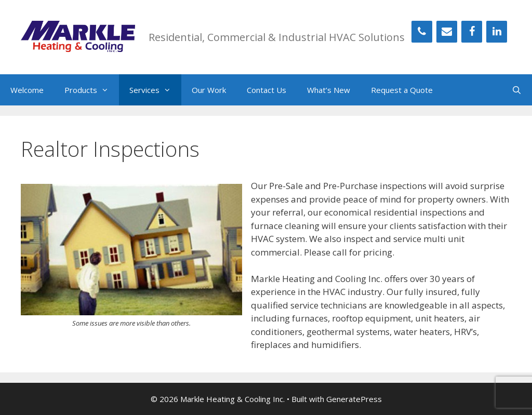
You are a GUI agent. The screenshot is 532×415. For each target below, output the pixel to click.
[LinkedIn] (497, 32)
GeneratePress (354, 399)
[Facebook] (472, 32)
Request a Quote (402, 90)
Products (92, 90)
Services (155, 90)
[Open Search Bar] (517, 90)
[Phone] (422, 32)
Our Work (209, 90)
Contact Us (267, 90)
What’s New (329, 90)
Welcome (27, 90)
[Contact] (447, 32)
